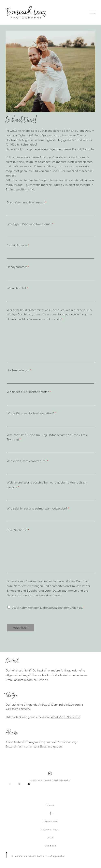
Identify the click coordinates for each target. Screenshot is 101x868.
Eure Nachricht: (17, 530)
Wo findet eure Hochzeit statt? (28, 392)
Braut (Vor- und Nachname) (26, 203)
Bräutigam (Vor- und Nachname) (29, 224)
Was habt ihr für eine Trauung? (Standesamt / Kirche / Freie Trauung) (47, 437)
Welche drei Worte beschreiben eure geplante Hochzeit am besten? (47, 485)
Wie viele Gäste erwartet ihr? (27, 461)
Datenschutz (50, 830)
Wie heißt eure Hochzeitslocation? (30, 413)
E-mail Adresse (17, 245)
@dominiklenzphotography (51, 777)
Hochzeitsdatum (18, 370)
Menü (50, 805)
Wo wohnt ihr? (17, 288)
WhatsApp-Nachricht (65, 717)
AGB (51, 838)
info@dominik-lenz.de (33, 680)
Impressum (51, 821)
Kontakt (50, 846)
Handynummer (17, 267)
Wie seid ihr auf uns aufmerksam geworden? (37, 509)
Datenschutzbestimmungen (59, 608)
